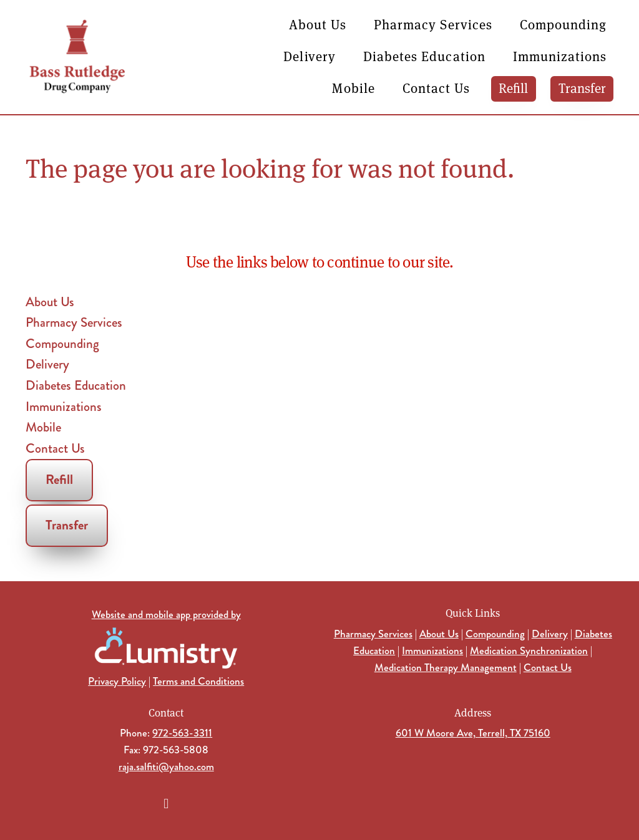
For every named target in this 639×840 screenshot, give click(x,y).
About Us (318, 24)
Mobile (353, 88)
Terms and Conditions (198, 681)
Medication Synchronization (529, 650)
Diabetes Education (424, 56)
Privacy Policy (117, 681)
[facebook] (166, 803)
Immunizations (560, 56)
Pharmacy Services (433, 24)
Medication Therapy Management (446, 667)
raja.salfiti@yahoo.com (166, 766)
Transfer (582, 88)
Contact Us (437, 88)
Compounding (563, 24)
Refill (513, 88)
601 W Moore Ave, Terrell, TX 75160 (473, 733)
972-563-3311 (182, 733)
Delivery (309, 56)
